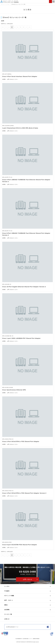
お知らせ (7, 619)
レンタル (8, 4)
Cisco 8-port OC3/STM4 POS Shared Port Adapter (20, 545)
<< (3, 27)
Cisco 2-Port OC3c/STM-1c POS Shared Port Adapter (21, 442)
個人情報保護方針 (19, 639)
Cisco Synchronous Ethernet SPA (14, 390)
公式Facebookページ (12, 627)
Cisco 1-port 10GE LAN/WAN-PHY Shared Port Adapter (21, 338)
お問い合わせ (50, 2)
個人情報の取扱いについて (27, 639)
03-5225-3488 (28, 572)
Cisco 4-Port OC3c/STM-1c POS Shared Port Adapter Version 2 (24, 493)
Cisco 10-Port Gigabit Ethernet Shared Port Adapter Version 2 (24, 287)
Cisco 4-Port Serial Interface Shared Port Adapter (20, 77)
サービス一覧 (8, 614)
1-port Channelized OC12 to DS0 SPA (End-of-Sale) (20, 128)
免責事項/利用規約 (36, 639)
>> (30, 27)
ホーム (2, 4)
